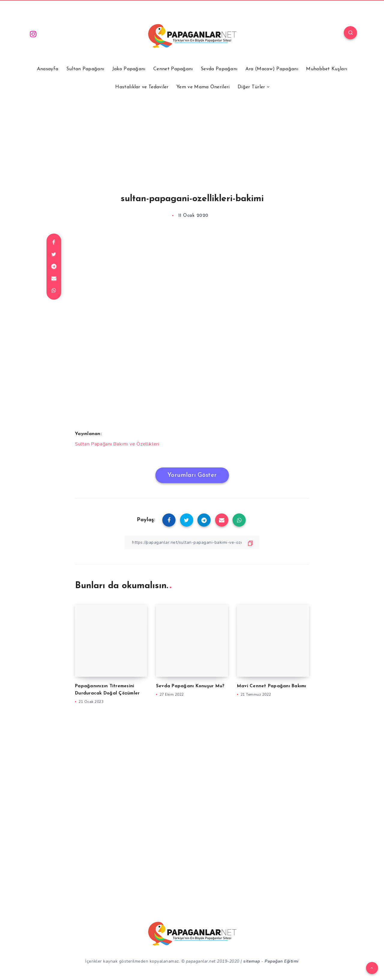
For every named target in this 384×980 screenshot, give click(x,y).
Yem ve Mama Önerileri (203, 87)
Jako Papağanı (129, 69)
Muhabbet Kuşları (327, 69)
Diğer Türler (251, 87)
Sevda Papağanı (219, 69)
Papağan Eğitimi (282, 961)
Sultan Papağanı (85, 69)
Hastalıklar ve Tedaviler (142, 87)
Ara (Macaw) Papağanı (272, 69)
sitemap (252, 961)
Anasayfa (48, 69)
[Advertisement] (192, 135)
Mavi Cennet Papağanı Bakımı (272, 686)
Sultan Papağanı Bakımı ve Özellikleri (117, 444)
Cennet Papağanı (173, 69)
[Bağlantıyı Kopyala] (192, 542)
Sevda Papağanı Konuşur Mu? (190, 686)
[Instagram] (33, 34)
